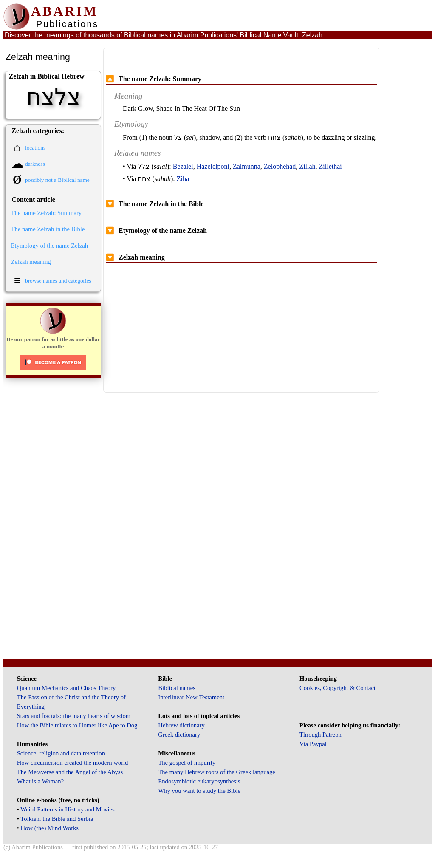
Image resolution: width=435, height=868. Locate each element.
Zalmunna (247, 166)
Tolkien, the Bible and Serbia (57, 819)
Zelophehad (280, 166)
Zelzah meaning (31, 262)
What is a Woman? (40, 781)
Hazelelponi (213, 166)
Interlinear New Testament (191, 697)
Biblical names (177, 688)
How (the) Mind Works (50, 828)
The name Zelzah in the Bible (48, 229)
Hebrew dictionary (181, 725)
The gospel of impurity (187, 763)
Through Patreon (321, 735)
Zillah (307, 166)
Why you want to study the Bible (199, 791)
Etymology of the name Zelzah (50, 246)
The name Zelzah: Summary (46, 213)
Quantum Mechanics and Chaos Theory (66, 688)
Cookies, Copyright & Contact (338, 688)
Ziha (183, 179)
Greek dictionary (179, 735)
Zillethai (330, 166)
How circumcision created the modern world (73, 763)
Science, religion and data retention (61, 753)
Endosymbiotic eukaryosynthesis (199, 781)
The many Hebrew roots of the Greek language (217, 772)
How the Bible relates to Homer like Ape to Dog (77, 725)
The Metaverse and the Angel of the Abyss (70, 772)
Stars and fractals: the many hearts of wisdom (74, 716)
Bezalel (183, 166)
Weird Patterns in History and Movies (67, 809)
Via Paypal (313, 744)
